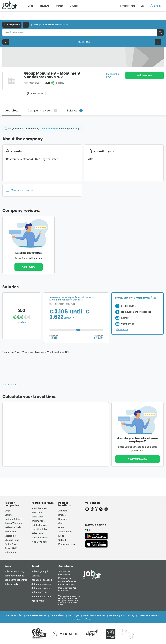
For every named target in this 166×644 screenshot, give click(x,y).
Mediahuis (10, 536)
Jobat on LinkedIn (41, 588)
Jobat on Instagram (42, 584)
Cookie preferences (67, 581)
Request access (50, 129)
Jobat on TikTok (40, 592)
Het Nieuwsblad (14, 615)
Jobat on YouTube (41, 597)
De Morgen (74, 615)
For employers (128, 6)
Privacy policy (65, 578)
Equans (9, 515)
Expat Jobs (37, 517)
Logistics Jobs (39, 529)
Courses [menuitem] (74, 6)
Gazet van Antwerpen (94, 615)
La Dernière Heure (147, 615)
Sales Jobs (37, 533)
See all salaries (10, 385)
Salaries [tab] (75, 110)
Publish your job (40, 571)
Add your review (137, 459)
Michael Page (12, 540)
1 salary (60, 83)
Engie (8, 511)
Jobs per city (11, 584)
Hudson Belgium (13, 519)
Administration (39, 508)
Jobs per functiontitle (16, 580)
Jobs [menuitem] (31, 6)
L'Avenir (88, 619)
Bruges (62, 515)
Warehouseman (40, 538)
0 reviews (34, 83)
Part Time (37, 512)
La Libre (77, 619)
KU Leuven (10, 532)
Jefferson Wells (13, 527)
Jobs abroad (65, 532)
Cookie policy (64, 575)
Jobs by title (38, 601)
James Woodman (14, 523)
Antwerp (63, 511)
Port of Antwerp (67, 544)
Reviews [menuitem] (45, 6)
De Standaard (57, 615)
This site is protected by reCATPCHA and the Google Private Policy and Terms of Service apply (69, 600)
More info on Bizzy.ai (20, 190)
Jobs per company (14, 571)
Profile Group (11, 544)
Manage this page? (113, 75)
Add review (145, 75)
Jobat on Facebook (42, 580)
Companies (12, 25)
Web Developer (39, 542)
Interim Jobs (38, 521)
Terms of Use (64, 571)
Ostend (62, 540)
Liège (61, 536)
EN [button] (142, 6)
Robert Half (11, 548)
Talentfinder (11, 552)
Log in (155, 6)
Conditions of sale (67, 585)
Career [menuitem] (59, 6)
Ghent (61, 527)
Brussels (63, 519)
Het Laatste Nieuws (36, 615)
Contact (36, 576)
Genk (61, 523)
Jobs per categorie (14, 576)
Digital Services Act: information (67, 589)
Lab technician (39, 525)
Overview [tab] (11, 110)
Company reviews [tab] (43, 110)
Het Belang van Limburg (122, 615)
